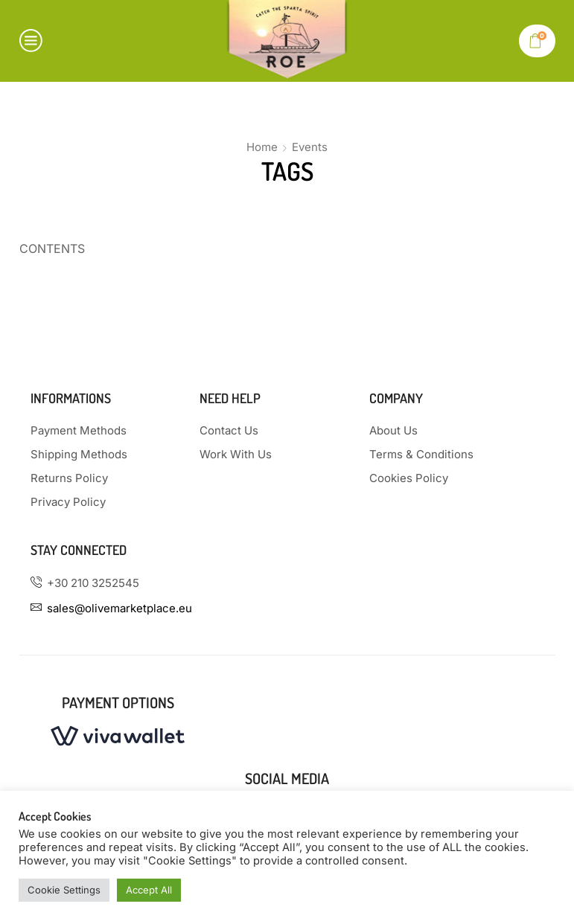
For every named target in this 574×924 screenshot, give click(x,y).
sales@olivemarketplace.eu (119, 608)
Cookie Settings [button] (64, 890)
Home (262, 147)
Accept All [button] (149, 890)
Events (310, 147)
